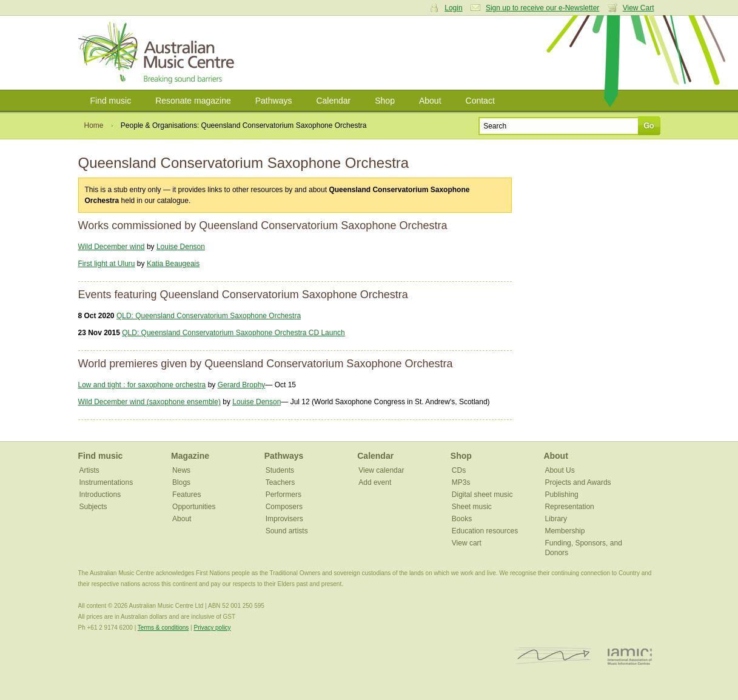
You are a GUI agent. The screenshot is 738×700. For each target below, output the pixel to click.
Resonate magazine (193, 101)
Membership (565, 531)
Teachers (280, 482)
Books (462, 519)
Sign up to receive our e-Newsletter (542, 8)
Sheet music (472, 507)
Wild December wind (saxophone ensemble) (149, 402)
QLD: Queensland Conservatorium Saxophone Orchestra (209, 316)
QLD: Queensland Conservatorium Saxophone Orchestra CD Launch (233, 333)
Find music (111, 101)
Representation (569, 507)
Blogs (181, 482)
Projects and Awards (578, 482)
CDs (459, 470)
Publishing (561, 495)
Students (280, 470)
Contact (480, 101)
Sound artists (287, 531)
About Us (559, 470)
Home (94, 125)
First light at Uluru (107, 264)
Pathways (274, 101)
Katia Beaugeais (173, 264)
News (181, 470)
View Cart (639, 8)
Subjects (93, 507)
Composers (284, 507)
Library (556, 519)
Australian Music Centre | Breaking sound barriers (159, 53)
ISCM (553, 656)
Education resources (485, 531)
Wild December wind (112, 247)
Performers (283, 495)
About (430, 101)
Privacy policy (212, 628)
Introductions (100, 495)
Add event (375, 482)
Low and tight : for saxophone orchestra (142, 385)
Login (453, 8)
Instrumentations (106, 482)
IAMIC (630, 656)
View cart (467, 543)
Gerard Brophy (242, 385)
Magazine (190, 456)
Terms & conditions (163, 628)
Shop (385, 101)
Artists (89, 470)
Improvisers (284, 519)
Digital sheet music (482, 495)
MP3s (461, 482)
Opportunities (194, 507)
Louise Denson (181, 247)
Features (186, 495)
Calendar (333, 101)
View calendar (381, 470)
